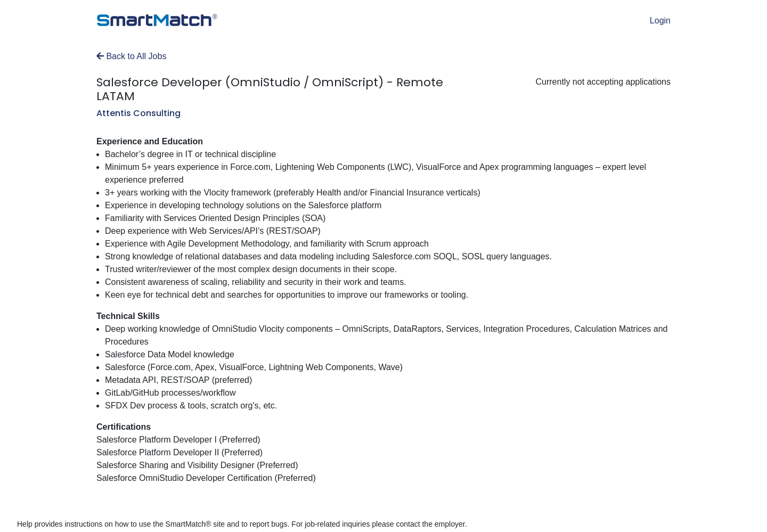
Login (660, 21)
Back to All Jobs (131, 56)
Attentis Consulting (138, 113)
